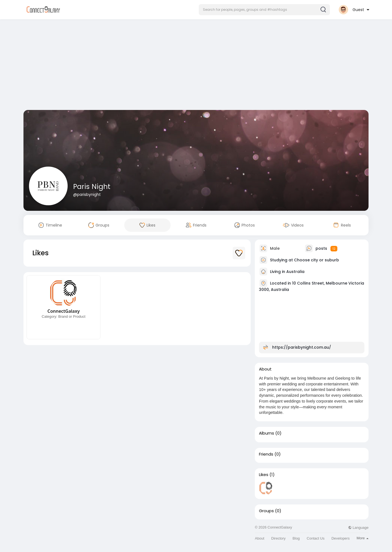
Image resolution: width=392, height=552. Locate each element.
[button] (264, 10)
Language (358, 528)
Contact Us (316, 538)
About (259, 538)
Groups (266, 511)
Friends (266, 454)
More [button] (363, 538)
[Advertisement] (196, 66)
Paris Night (92, 187)
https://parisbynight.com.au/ (302, 347)
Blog (296, 538)
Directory (279, 538)
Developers (341, 538)
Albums (267, 433)
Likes (264, 475)
